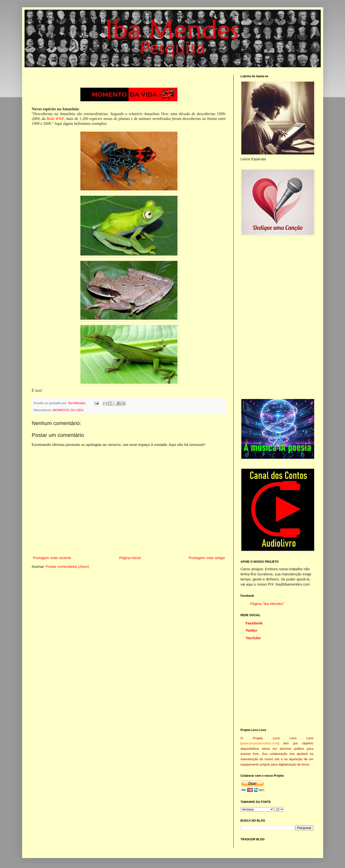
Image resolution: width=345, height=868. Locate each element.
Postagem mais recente (52, 558)
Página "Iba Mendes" (267, 604)
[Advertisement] (277, 317)
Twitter (252, 630)
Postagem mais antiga (207, 558)
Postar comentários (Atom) (67, 566)
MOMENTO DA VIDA (68, 410)
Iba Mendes (77, 403)
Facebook (254, 623)
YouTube (253, 638)
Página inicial (130, 558)
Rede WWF (55, 119)
